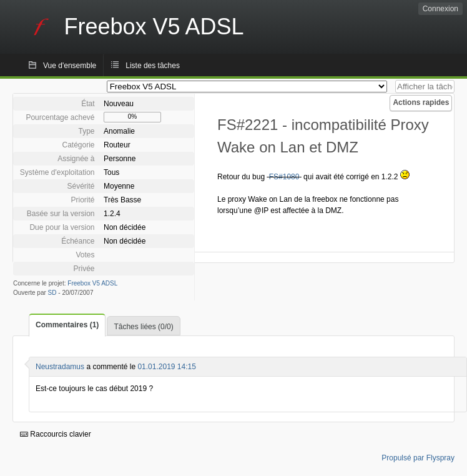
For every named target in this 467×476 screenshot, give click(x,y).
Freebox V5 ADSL (92, 283)
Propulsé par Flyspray (418, 458)
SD (52, 293)
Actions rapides (421, 102)
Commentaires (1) (67, 325)
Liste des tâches (153, 66)
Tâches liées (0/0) (143, 327)
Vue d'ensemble (70, 66)
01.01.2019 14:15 (166, 367)
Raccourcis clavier (56, 434)
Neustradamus (60, 367)
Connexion (440, 9)
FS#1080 (284, 177)
